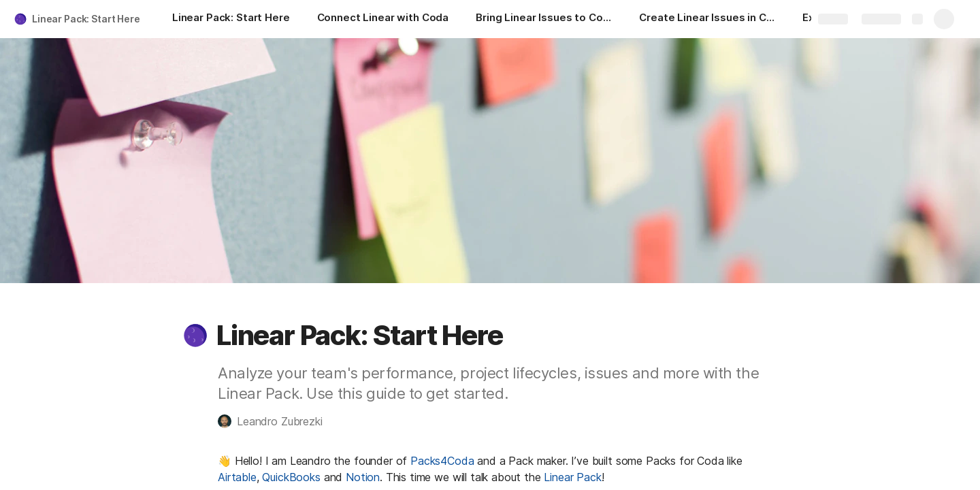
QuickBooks (291, 477)
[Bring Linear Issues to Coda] (544, 19)
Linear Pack (572, 477)
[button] (195, 336)
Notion (363, 477)
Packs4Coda (442, 461)
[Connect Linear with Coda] (383, 19)
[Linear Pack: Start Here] (231, 19)
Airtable (237, 477)
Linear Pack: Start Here (86, 19)
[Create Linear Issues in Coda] (707, 19)
